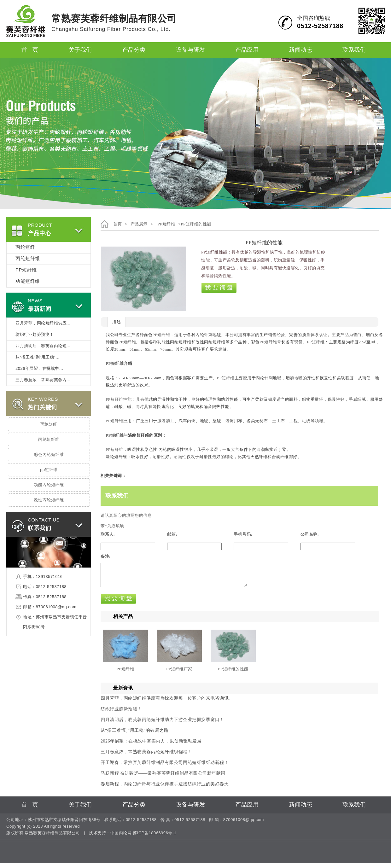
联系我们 (354, 50)
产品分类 (134, 50)
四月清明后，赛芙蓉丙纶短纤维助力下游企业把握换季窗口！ (162, 724)
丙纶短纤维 (28, 259)
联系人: (108, 534)
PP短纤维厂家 (179, 674)
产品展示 (139, 224)
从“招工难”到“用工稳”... (38, 357)
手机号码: (243, 534)
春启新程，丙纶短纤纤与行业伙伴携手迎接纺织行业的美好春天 (165, 789)
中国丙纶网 (121, 838)
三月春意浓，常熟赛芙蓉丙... (43, 380)
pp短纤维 (49, 470)
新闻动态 (301, 50)
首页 (117, 224)
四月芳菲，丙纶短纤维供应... (43, 323)
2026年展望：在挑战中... (39, 369)
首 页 (30, 50)
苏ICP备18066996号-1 (155, 838)
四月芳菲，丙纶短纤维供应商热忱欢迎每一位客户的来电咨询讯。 (167, 703)
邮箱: (172, 534)
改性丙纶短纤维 (49, 500)
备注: (106, 556)
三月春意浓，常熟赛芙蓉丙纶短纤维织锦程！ (146, 757)
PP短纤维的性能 (233, 674)
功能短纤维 (28, 282)
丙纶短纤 (25, 248)
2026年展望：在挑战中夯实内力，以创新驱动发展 (151, 746)
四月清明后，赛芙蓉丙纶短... (43, 346)
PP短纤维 (26, 270)
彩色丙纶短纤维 (49, 455)
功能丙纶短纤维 (49, 485)
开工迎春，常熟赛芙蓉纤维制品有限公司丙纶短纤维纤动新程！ (165, 767)
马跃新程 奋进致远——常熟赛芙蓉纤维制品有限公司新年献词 (163, 778)
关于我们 (80, 50)
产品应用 (247, 50)
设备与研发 (191, 50)
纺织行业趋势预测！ (35, 335)
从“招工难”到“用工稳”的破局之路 (134, 735)
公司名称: (310, 534)
